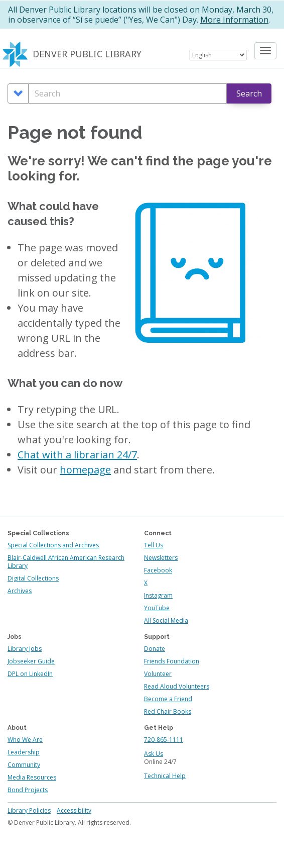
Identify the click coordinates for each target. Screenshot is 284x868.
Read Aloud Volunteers (177, 686)
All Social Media (166, 620)
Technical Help (165, 776)
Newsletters (161, 558)
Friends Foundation (172, 661)
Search (249, 93)
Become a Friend (168, 699)
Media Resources (32, 777)
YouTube (157, 608)
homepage (85, 470)
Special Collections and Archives (53, 545)
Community (24, 765)
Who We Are (25, 740)
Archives (20, 591)
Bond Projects (28, 790)
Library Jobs (25, 649)
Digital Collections (33, 578)
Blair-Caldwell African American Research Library (66, 562)
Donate (155, 649)
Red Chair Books (168, 711)
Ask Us (154, 754)
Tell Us (154, 545)
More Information (234, 20)
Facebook (158, 570)
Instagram (158, 595)
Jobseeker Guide (31, 661)
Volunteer (158, 674)
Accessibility (74, 810)
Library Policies (29, 810)
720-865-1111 (164, 740)
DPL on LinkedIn (30, 674)
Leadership (24, 752)
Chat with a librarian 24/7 (77, 455)
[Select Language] (218, 55)
